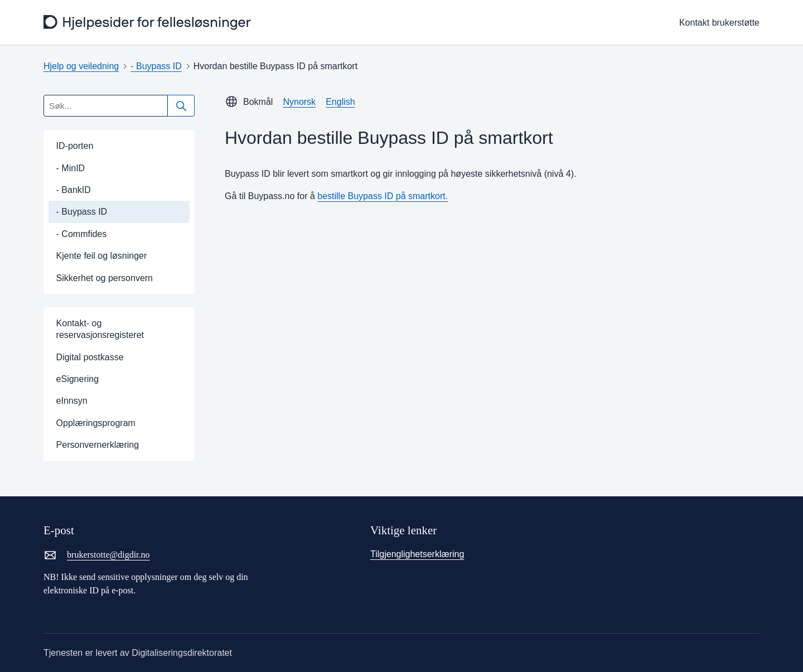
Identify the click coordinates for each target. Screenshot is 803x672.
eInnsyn (72, 401)
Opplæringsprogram (96, 423)
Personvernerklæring (98, 445)
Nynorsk (299, 102)
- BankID (74, 190)
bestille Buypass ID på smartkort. (383, 196)
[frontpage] (149, 23)
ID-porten (75, 146)
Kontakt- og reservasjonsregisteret (100, 329)
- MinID (71, 168)
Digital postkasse (90, 357)
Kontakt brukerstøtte (719, 23)
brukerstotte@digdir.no (97, 555)
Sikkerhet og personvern (105, 278)
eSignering (78, 379)
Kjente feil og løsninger (102, 256)
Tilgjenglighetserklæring (417, 554)
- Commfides (82, 234)
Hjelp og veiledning (81, 66)
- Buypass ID (156, 66)
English (340, 102)
